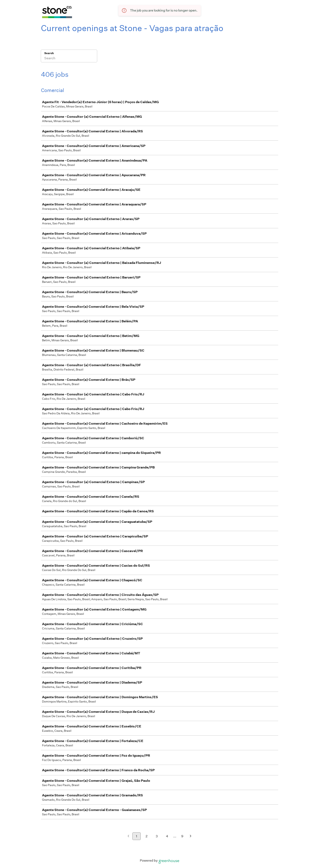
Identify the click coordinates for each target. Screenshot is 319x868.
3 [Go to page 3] (157, 836)
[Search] (69, 59)
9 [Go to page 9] (182, 836)
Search (49, 53)
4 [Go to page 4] (167, 836)
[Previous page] (128, 836)
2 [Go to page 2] (147, 836)
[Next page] (191, 836)
